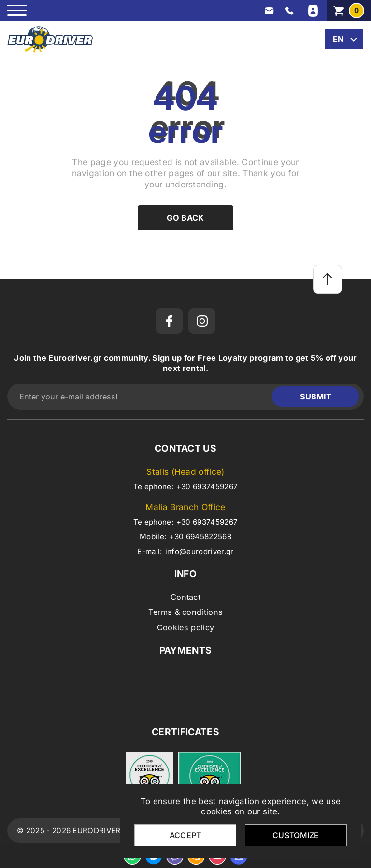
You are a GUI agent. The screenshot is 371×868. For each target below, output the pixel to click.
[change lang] (344, 39)
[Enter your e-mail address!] (142, 397)
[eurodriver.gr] (50, 39)
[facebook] (169, 321)
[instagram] (202, 321)
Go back (185, 218)
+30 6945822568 (200, 536)
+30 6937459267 (207, 487)
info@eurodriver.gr (200, 551)
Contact (185, 597)
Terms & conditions (186, 612)
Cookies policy (185, 627)
